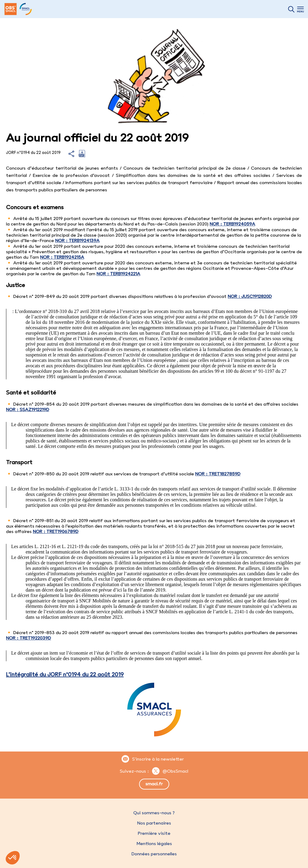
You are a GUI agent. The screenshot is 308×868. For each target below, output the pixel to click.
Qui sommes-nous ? (154, 813)
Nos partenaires (154, 823)
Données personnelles (154, 854)
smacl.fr (154, 784)
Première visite (154, 833)
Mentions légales (154, 844)
